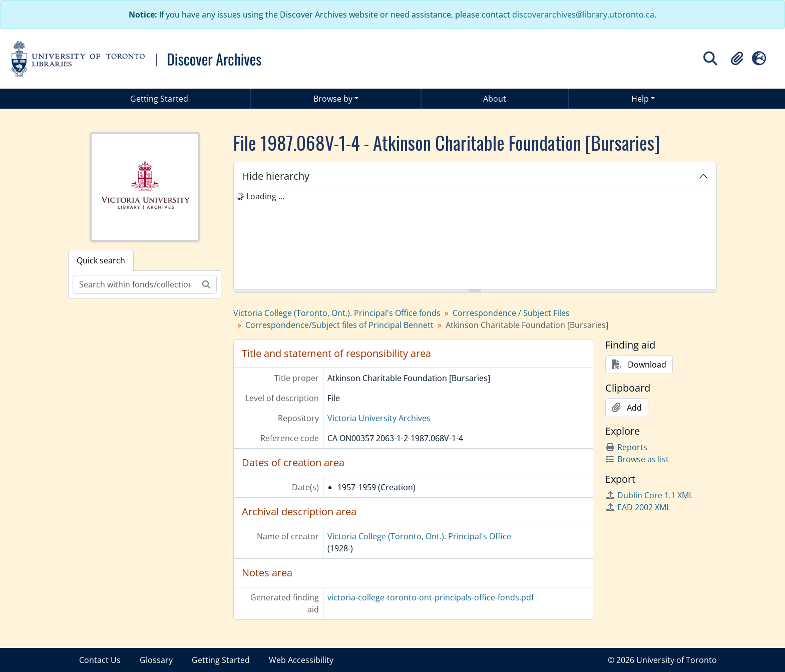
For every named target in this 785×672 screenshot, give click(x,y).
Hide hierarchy (276, 176)
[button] (737, 59)
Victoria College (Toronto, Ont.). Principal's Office (419, 536)
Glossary (156, 660)
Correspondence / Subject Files (511, 313)
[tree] (475, 240)
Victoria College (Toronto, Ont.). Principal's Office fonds (337, 313)
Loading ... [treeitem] (265, 196)
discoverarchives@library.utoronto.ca (583, 15)
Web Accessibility (301, 660)
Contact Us (100, 660)
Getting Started (159, 99)
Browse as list (637, 459)
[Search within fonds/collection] (134, 284)
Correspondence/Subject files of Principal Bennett (339, 325)
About (495, 99)
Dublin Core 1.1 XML (649, 495)
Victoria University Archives (379, 418)
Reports (626, 447)
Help (640, 99)
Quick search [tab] (101, 260)
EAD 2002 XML (638, 507)
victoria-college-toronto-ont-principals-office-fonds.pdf (431, 597)
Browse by (333, 99)
